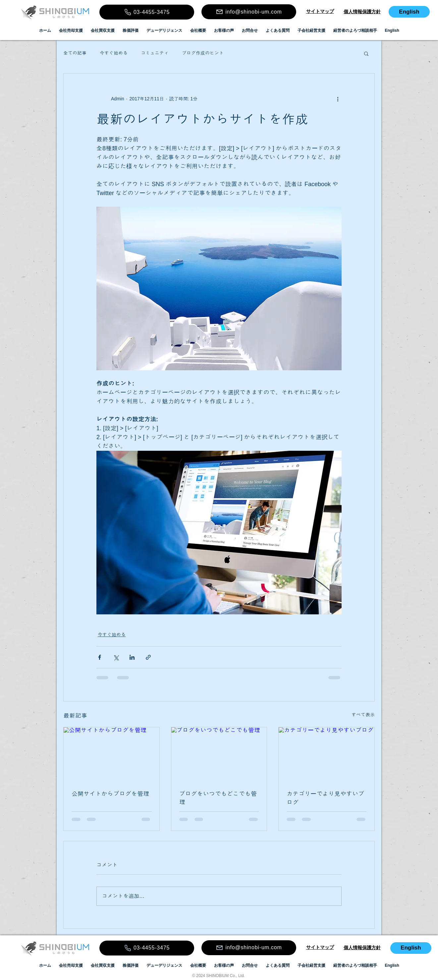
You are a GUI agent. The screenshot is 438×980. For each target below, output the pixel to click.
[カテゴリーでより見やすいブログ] (327, 754)
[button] (366, 53)
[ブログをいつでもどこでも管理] (219, 754)
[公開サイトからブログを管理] (111, 754)
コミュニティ (155, 53)
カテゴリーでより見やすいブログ (325, 798)
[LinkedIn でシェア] (132, 657)
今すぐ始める (114, 53)
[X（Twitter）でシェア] (116, 657)
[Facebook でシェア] (100, 657)
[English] (409, 12)
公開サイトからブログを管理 (110, 794)
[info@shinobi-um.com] (249, 12)
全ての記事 (75, 53)
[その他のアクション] (338, 99)
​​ (320, 11)
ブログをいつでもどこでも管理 (218, 798)
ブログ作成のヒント (203, 53)
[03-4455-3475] (147, 12)
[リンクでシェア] (148, 657)
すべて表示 (363, 715)
